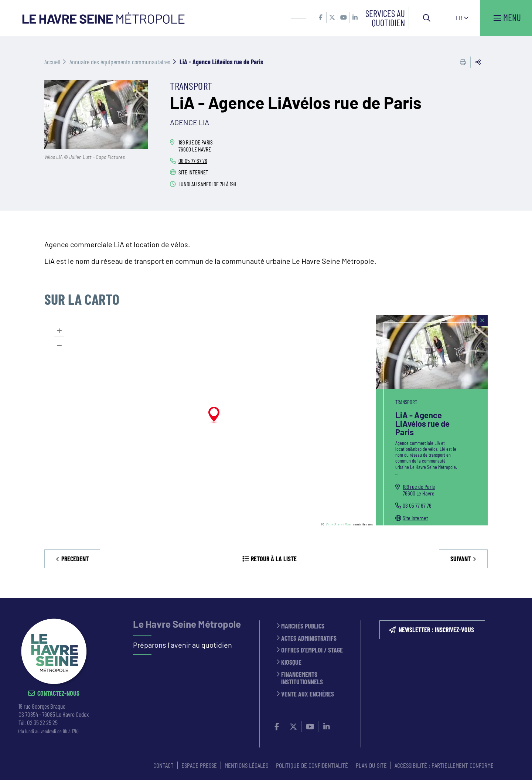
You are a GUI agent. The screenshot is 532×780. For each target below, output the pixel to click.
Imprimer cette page (463, 62)
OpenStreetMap (339, 524)
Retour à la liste (274, 559)
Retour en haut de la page (515, 598)
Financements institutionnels (302, 678)
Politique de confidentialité (312, 765)
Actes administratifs (309, 638)
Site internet (193, 172)
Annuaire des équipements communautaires (120, 62)
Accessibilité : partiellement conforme (444, 765)
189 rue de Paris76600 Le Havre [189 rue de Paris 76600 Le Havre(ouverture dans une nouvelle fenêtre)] (419, 490)
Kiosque (291, 662)
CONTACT (163, 765)
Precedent (75, 559)
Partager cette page (478, 62)
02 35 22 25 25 (42, 722)
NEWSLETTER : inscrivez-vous (436, 630)
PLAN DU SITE (371, 765)
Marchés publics (303, 626)
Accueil (52, 62)
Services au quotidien (385, 18)
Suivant (461, 559)
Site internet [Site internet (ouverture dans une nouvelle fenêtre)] (415, 518)
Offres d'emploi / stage (312, 650)
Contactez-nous (58, 693)
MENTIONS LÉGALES (246, 765)
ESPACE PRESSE (199, 765)
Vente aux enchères (308, 694)
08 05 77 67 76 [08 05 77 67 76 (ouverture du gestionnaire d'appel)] (193, 161)
